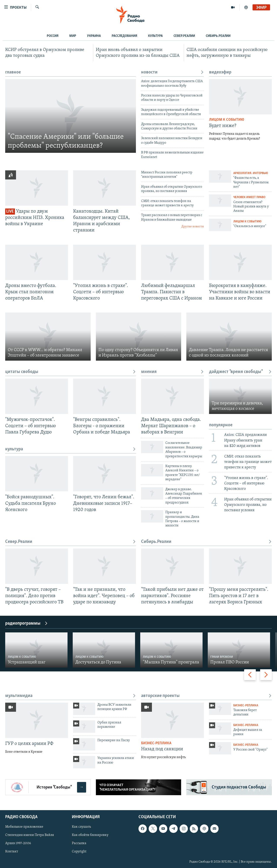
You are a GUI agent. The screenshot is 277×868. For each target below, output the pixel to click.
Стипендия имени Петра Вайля (30, 835)
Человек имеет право (249, 197)
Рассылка (79, 844)
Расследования (124, 36)
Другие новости (193, 227)
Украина (94, 36)
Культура (155, 36)
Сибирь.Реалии (218, 36)
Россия (53, 36)
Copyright (79, 852)
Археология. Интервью (251, 173)
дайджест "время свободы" (240, 372)
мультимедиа (71, 696)
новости (172, 72)
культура (71, 449)
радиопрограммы (27, 623)
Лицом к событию (227, 120)
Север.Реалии (184, 36)
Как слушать (81, 827)
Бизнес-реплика (156, 743)
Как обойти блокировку (90, 835)
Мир (73, 36)
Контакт (12, 852)
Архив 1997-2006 (18, 844)
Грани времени (222, 657)
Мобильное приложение (24, 827)
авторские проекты (206, 696)
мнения (172, 372)
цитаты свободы (71, 372)
